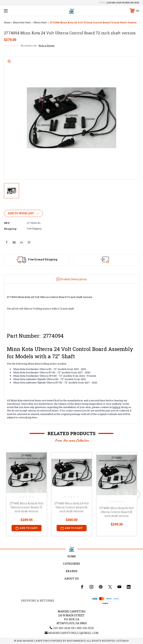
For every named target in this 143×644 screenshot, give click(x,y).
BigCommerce (76, 641)
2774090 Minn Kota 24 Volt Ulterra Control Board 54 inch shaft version (71, 507)
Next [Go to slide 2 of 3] (139, 494)
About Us (71, 579)
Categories (71, 564)
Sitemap (123, 641)
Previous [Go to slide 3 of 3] (4, 494)
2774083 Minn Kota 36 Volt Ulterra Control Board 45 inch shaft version (117, 512)
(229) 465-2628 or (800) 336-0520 (123, 3)
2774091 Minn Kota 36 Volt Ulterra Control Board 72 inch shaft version (26, 507)
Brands (72, 571)
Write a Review (46, 46)
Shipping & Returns (38, 601)
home (72, 556)
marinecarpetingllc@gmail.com (73, 633)
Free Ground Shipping (43, 259)
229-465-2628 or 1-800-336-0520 (74, 628)
